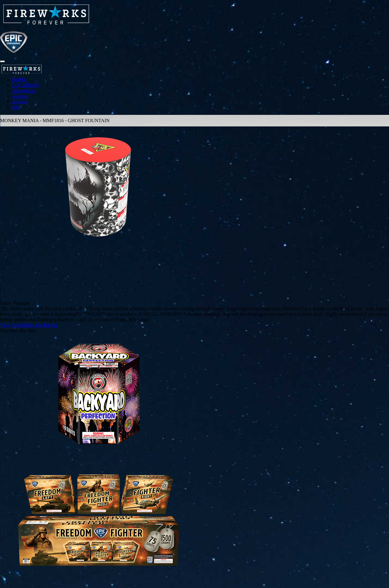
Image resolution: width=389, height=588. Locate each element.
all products (24, 91)
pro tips (19, 102)
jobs (16, 107)
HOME (19, 80)
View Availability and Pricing (29, 325)
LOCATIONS (26, 85)
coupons (20, 96)
